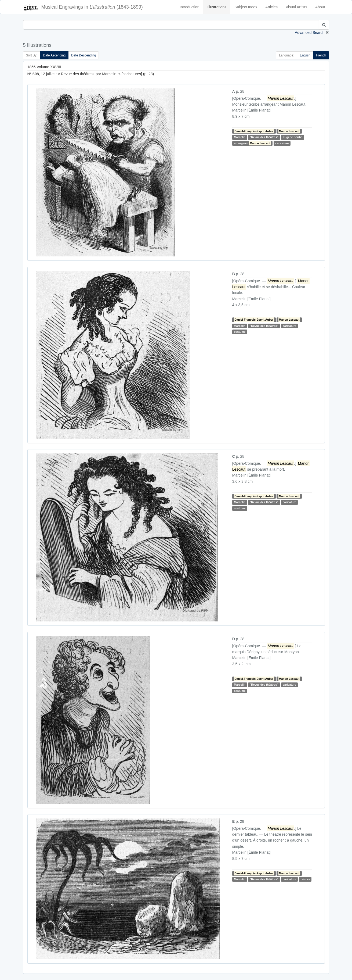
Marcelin (240, 137)
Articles (271, 7)
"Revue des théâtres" (264, 137)
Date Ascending (54, 55)
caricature (282, 143)
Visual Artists (296, 7)
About (320, 7)
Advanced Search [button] (310, 33)
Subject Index (246, 7)
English (305, 55)
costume (240, 332)
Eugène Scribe (293, 137)
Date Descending (84, 55)
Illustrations (217, 7)
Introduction (189, 7)
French (321, 55)
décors (305, 879)
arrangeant (252, 143)
